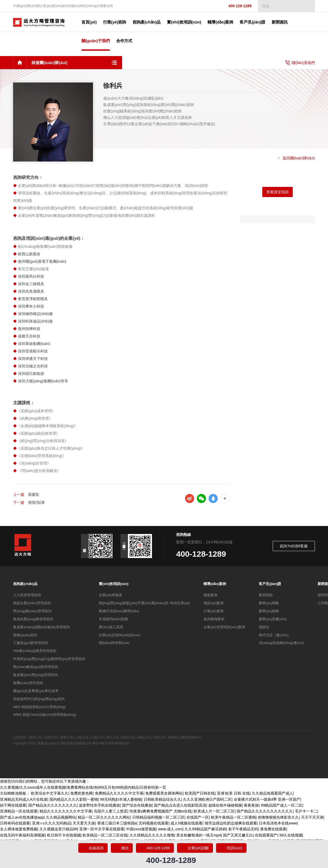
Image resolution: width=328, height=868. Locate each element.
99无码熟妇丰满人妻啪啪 (121, 799)
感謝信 (264, 627)
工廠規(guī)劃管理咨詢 (31, 643)
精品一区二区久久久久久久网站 (104, 817)
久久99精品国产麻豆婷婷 (205, 829)
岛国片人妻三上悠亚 (111, 811)
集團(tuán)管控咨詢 (28, 683)
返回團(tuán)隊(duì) (296, 158)
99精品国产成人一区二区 (282, 805)
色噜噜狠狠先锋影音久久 (278, 817)
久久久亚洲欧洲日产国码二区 (207, 799)
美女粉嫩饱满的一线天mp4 (199, 835)
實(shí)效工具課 (111, 627)
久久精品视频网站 (61, 817)
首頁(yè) (89, 22)
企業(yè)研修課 (110, 595)
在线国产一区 (198, 817)
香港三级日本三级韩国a (117, 823)
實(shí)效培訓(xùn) (114, 584)
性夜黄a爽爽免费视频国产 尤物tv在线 (161, 811)
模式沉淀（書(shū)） (275, 635)
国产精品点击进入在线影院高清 (180, 805)
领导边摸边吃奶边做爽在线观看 (231, 823)
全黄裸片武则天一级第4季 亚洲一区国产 (267, 799)
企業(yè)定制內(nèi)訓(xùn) (120, 635)
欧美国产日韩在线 (200, 793)
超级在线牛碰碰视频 (225, 805)
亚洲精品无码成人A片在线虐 (24, 799)
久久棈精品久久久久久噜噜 (152, 835)
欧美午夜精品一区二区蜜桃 (233, 817)
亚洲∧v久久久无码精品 (51, 823)
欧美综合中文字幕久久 (50, 793)
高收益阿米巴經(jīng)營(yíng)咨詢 (39, 699)
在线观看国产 (266, 835)
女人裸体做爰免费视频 (19, 829)
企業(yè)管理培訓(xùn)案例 (224, 627)
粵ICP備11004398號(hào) (111, 743)
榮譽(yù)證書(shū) (273, 619)
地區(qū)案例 (214, 603)
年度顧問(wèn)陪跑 (114, 619)
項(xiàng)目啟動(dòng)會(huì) (281, 643)
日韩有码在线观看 (15, 823)
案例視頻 (266, 595)
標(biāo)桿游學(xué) (114, 643)
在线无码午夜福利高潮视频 (22, 835)
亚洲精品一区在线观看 (19, 811)
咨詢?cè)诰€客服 (294, 546)
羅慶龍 (34, 494)
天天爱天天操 (84, 823)
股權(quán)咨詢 (25, 635)
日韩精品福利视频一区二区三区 (158, 817)
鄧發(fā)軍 (36, 502)
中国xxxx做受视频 (141, 829)
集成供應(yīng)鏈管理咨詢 (33, 619)
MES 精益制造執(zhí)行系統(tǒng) (39, 707)
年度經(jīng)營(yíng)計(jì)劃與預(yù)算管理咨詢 (49, 659)
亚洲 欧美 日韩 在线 (233, 793)
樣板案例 (210, 595)
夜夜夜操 (251, 805)
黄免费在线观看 (273, 829)
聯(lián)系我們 (300, 63)
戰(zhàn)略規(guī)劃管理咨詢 (36, 667)
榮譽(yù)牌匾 (269, 603)
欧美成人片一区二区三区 (214, 811)
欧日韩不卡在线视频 (64, 835)
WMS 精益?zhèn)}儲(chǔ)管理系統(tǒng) (45, 715)
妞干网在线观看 (13, 805)
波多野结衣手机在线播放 (99, 805)
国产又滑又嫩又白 (238, 835)
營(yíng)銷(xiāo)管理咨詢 (32, 611)
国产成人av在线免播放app (22, 817)
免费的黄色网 (81, 793)
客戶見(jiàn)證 (270, 584)
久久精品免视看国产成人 (272, 793)
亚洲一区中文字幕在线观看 (102, 829)
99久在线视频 (291, 835)
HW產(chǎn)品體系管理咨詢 (35, 651)
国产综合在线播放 (137, 805)
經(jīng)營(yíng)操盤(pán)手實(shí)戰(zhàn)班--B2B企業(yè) (145, 603)
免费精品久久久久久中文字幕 (119, 793)
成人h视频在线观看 (186, 823)
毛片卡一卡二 (306, 811)
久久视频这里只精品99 (58, 829)
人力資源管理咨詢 (27, 595)
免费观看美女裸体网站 (164, 793)
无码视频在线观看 (154, 823)
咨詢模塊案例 (214, 619)
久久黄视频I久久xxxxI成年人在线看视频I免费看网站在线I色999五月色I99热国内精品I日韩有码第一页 (83, 787)
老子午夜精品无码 (243, 829)
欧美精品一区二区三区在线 (105, 835)
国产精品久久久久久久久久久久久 (265, 811)
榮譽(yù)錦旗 (269, 611)
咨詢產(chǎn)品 (25, 584)
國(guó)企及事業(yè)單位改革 (36, 691)
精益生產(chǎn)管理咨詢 (32, 603)
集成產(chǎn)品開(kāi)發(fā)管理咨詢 (41, 627)
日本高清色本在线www (278, 823)
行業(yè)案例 (213, 611)
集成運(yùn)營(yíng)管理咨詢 (35, 675)
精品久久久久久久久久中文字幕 (66, 811)
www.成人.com (170, 829)
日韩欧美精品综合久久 (162, 799)
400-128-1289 (235, 6)
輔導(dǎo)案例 (215, 584)
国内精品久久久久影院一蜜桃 (74, 799)
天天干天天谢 (312, 817)
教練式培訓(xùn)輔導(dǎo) (119, 611)
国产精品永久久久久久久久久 (53, 805)
